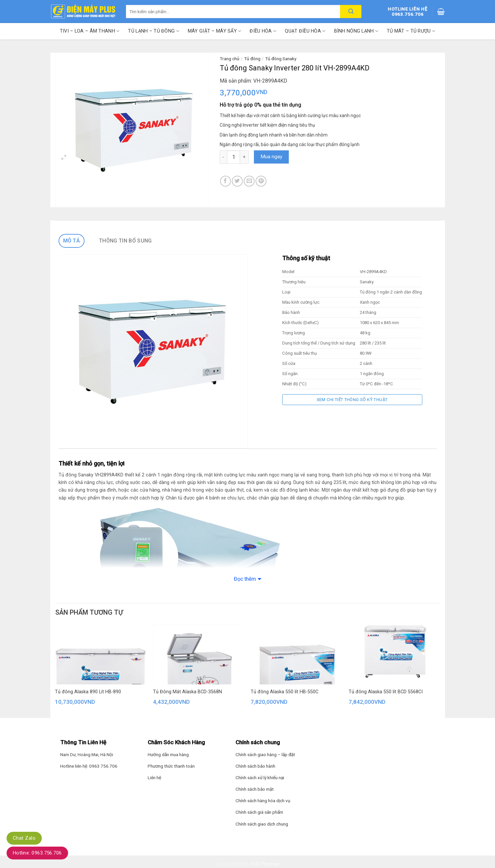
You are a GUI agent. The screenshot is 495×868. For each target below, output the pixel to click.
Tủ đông (252, 59)
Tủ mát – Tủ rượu (411, 31)
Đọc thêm (245, 579)
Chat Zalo (24, 838)
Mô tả (72, 241)
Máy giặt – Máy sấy (215, 31)
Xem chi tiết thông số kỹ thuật (352, 400)
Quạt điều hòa (305, 31)
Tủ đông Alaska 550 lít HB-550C (285, 692)
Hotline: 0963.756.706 (37, 853)
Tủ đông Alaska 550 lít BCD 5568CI (386, 692)
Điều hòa (263, 31)
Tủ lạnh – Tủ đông (153, 31)
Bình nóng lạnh (356, 31)
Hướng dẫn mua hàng (168, 754)
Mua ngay (271, 157)
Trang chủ (230, 59)
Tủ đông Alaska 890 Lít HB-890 (88, 692)
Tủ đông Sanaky (281, 59)
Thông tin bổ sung (125, 241)
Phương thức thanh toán (171, 766)
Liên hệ (154, 778)
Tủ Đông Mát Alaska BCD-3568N (187, 692)
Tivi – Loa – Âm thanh (90, 31)
